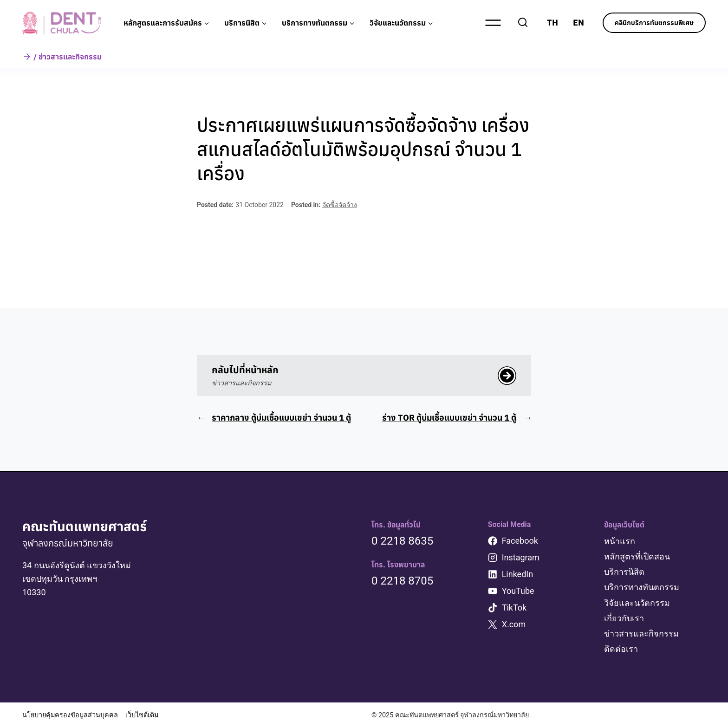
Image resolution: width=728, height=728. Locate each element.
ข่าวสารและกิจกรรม (641, 634)
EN (578, 23)
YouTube (518, 591)
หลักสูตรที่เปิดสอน (637, 556)
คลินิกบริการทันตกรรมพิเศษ (654, 23)
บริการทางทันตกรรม (642, 587)
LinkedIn (518, 574)
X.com (514, 624)
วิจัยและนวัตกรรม (637, 603)
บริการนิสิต (624, 572)
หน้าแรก (620, 541)
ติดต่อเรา (621, 649)
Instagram (521, 557)
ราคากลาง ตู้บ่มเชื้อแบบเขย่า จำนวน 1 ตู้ (281, 418)
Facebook (520, 541)
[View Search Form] (523, 23)
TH (552, 23)
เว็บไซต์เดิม (142, 715)
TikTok (514, 608)
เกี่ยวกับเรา (624, 618)
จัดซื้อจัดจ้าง (340, 205)
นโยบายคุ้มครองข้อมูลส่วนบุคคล (70, 715)
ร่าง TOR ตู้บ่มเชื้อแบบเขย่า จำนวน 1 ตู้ (449, 418)
